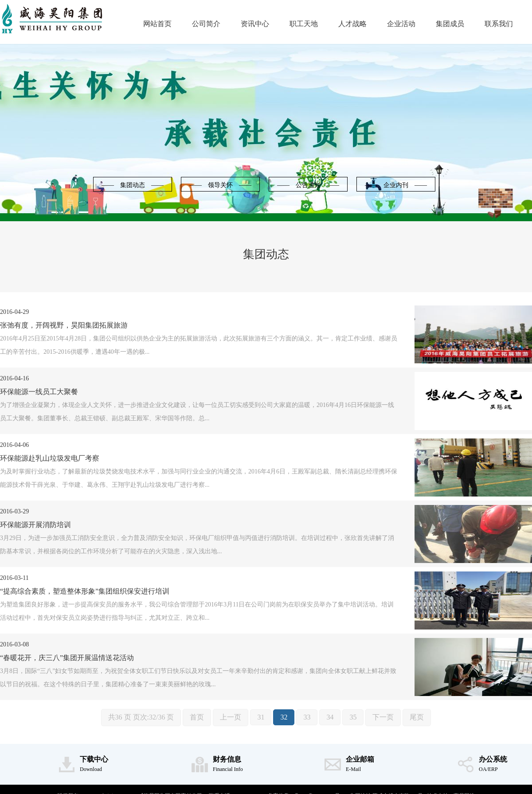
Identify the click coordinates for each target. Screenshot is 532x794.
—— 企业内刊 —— (396, 185)
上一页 (231, 717)
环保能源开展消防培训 (35, 525)
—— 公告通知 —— (308, 185)
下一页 (383, 717)
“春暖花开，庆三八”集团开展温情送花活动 (67, 658)
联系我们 (499, 24)
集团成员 (450, 24)
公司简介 (206, 24)
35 (353, 717)
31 (261, 717)
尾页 (417, 717)
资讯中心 (255, 24)
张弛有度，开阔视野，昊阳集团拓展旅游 (64, 325)
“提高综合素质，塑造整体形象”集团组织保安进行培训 (85, 591)
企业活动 (401, 24)
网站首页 (157, 24)
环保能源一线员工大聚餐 (39, 392)
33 (307, 717)
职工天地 (304, 24)
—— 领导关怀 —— (220, 185)
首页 (197, 717)
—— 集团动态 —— (133, 185)
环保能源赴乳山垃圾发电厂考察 (50, 458)
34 (330, 717)
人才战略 (352, 24)
